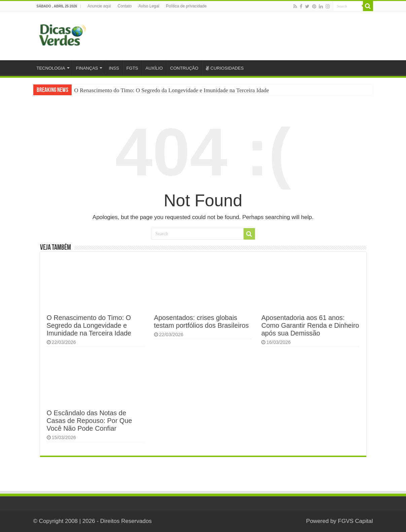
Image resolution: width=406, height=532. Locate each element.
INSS (114, 68)
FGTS (132, 68)
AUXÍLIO (154, 68)
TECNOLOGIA (51, 68)
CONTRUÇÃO (184, 68)
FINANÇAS (87, 68)
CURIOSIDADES (225, 68)
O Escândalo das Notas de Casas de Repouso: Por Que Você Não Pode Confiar (89, 421)
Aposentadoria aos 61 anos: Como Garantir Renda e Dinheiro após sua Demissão (310, 325)
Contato (125, 6)
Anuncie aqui (99, 6)
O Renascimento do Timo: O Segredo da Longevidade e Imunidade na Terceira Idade (172, 90)
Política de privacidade (186, 6)
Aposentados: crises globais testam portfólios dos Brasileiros (201, 322)
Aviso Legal (149, 6)
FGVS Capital (356, 521)
